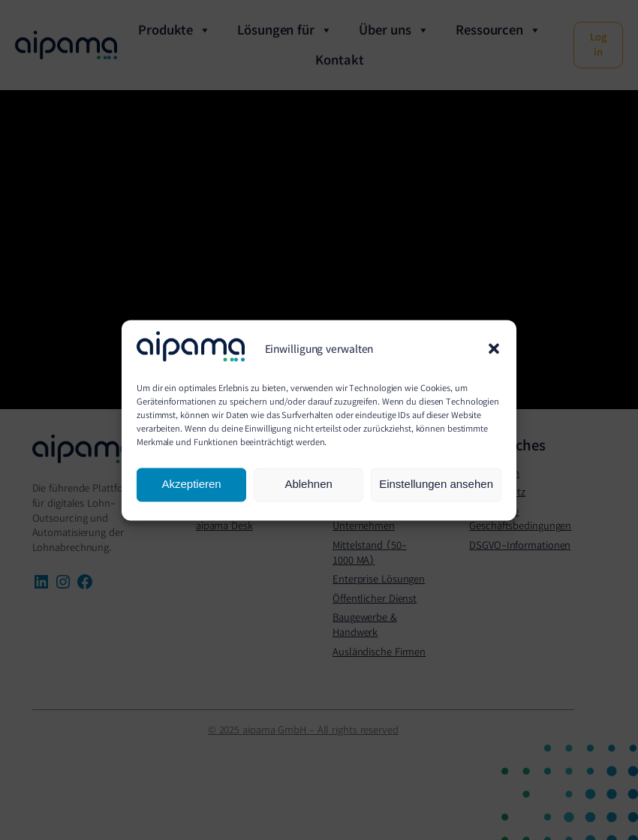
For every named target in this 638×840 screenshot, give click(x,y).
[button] (494, 348)
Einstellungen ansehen (436, 485)
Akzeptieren (191, 485)
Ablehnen (308, 485)
